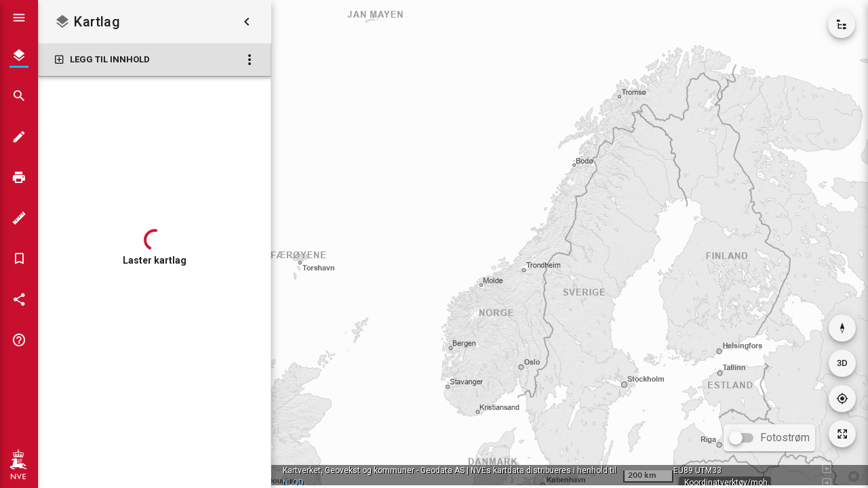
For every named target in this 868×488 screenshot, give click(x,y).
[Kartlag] (19, 56)
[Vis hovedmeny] (19, 18)
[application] (570, 243)
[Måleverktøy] (19, 218)
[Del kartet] (19, 300)
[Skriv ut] (19, 178)
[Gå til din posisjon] (842, 399)
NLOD (293, 483)
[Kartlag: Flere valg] (250, 60)
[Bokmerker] (19, 259)
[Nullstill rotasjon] (842, 328)
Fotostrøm (785, 438)
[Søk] (19, 96)
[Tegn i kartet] (19, 137)
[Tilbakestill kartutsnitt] (842, 434)
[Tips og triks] (19, 340)
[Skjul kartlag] (247, 22)
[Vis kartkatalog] (842, 24)
